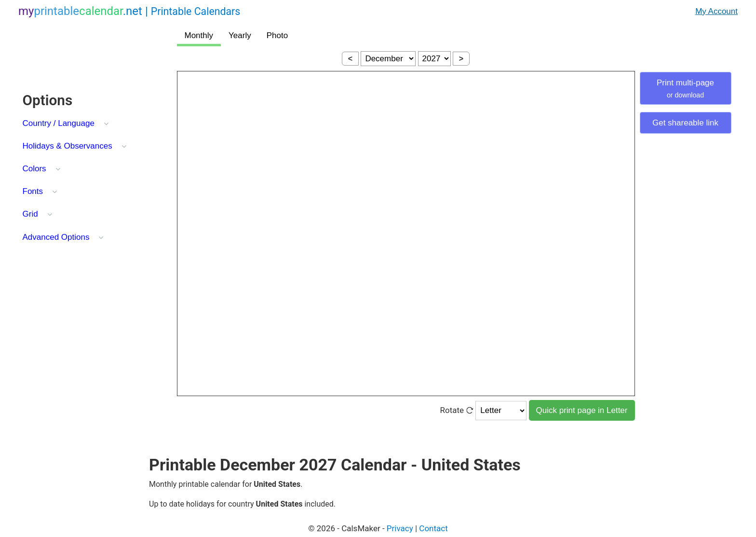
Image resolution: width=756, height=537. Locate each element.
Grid (30, 214)
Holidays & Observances (67, 146)
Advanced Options (56, 237)
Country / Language (59, 123)
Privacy (400, 528)
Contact (433, 528)
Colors (34, 169)
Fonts (33, 191)
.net (129, 11)
